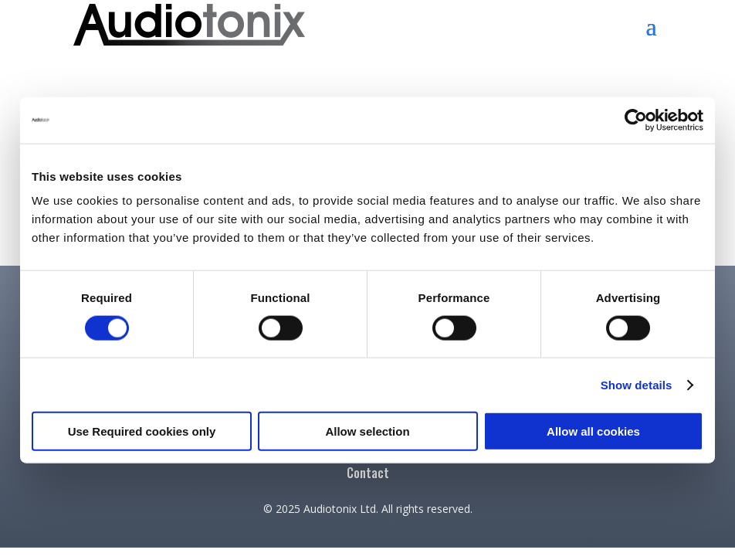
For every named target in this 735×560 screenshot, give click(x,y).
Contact (368, 475)
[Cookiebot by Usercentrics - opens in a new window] (636, 120)
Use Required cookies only (142, 431)
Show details (637, 384)
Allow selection (367, 431)
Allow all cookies (593, 431)
